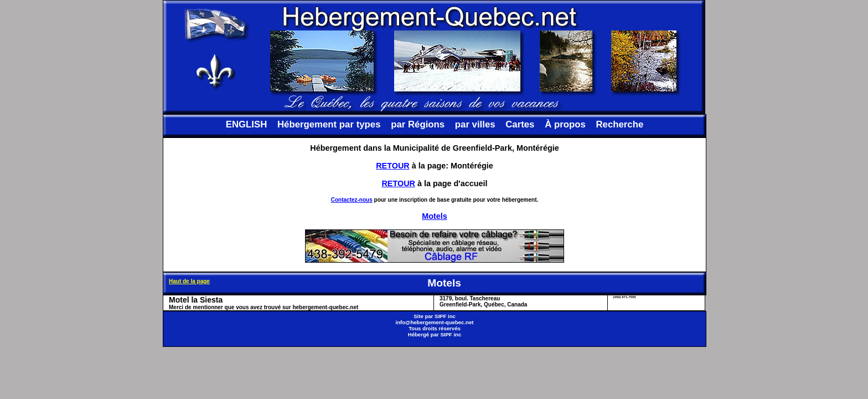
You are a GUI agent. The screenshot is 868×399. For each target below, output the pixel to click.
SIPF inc (445, 316)
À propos (565, 124)
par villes (475, 124)
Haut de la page (189, 281)
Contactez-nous (352, 200)
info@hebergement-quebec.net (434, 322)
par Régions (418, 124)
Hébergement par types (329, 124)
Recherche (619, 124)
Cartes (520, 124)
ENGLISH (247, 124)
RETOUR (393, 166)
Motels (435, 216)
